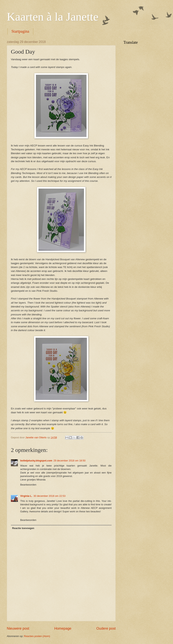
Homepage (63, 628)
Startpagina (20, 31)
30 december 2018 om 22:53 (49, 496)
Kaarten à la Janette (53, 17)
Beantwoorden (28, 485)
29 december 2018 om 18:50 (69, 461)
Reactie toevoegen (23, 528)
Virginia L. (26, 496)
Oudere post (106, 628)
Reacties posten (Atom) (37, 636)
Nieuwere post (18, 628)
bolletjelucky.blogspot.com (36, 461)
